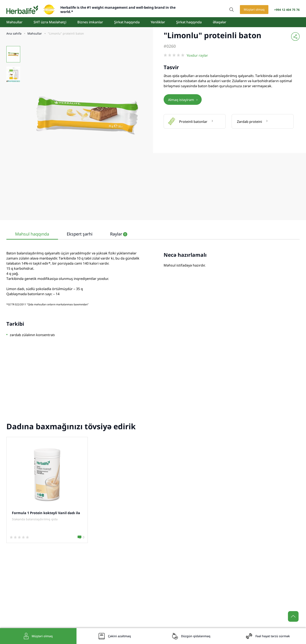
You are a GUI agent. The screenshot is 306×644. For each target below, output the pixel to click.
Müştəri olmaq (254, 9)
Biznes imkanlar (90, 22)
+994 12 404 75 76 (287, 10)
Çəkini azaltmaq (119, 636)
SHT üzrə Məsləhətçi (50, 22)
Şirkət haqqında (127, 22)
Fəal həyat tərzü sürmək (273, 636)
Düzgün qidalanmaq (196, 636)
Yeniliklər (158, 22)
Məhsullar (14, 22)
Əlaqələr (220, 22)
